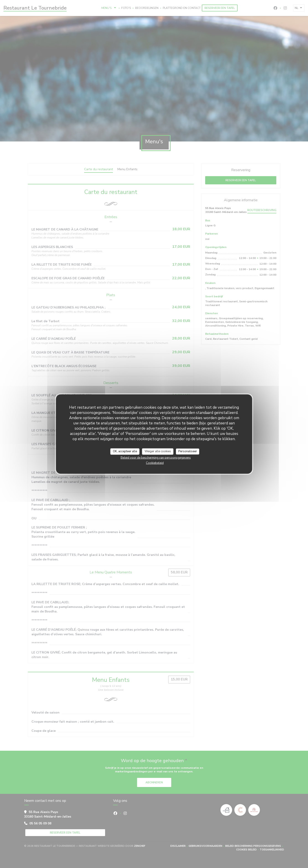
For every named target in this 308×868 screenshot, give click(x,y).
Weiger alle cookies (158, 451)
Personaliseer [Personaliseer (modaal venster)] (188, 451)
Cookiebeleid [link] (155, 463)
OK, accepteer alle (125, 451)
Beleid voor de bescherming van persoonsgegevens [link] (156, 458)
